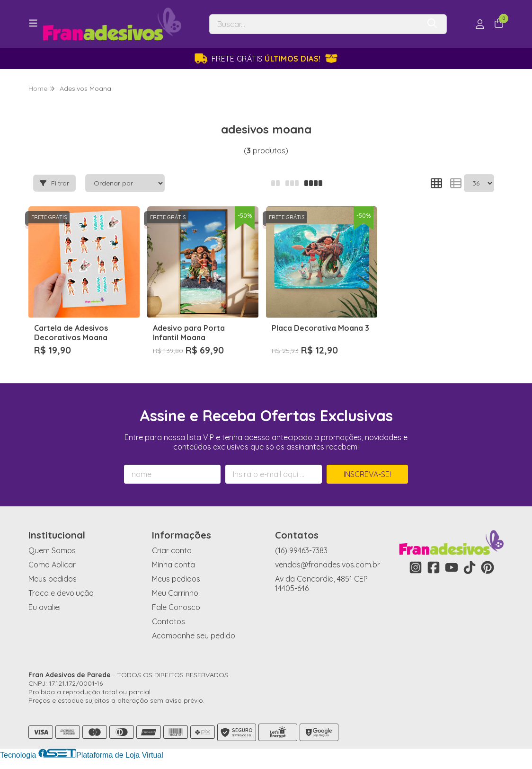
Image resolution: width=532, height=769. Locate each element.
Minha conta (173, 565)
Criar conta (172, 550)
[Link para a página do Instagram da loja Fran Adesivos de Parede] (416, 567)
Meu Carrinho (175, 593)
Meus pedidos (53, 579)
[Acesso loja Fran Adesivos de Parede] (480, 24)
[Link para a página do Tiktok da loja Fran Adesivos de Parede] (470, 567)
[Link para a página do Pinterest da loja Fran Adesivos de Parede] (488, 567)
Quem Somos (52, 550)
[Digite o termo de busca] (315, 24)
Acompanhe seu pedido (194, 636)
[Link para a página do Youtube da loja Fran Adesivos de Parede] (452, 567)
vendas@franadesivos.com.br (328, 565)
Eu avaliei (44, 607)
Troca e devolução (61, 593)
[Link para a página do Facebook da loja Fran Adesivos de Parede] (434, 567)
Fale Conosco (176, 607)
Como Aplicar (52, 565)
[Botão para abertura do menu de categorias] (33, 23)
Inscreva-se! (367, 474)
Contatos (168, 621)
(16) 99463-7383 (301, 550)
